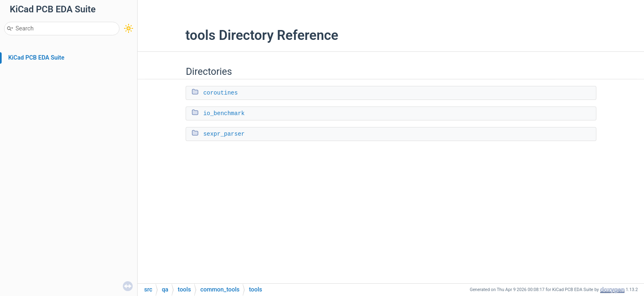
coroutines (221, 93)
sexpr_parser (224, 134)
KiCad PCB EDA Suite (36, 58)
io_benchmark (224, 113)
